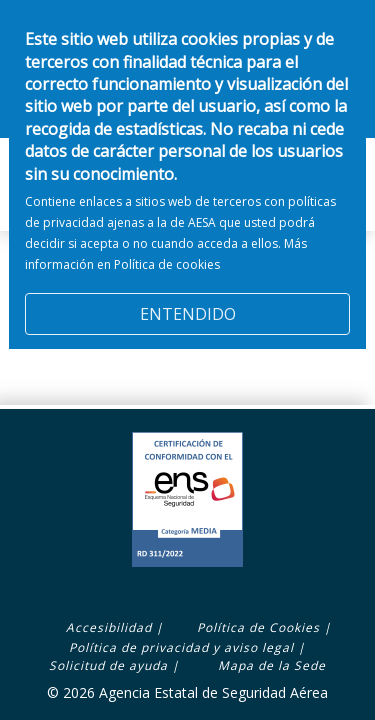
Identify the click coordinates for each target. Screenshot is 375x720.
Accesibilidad (109, 627)
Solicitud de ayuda (108, 665)
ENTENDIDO (188, 302)
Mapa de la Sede (272, 665)
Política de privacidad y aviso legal (181, 647)
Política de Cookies (258, 627)
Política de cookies (167, 251)
